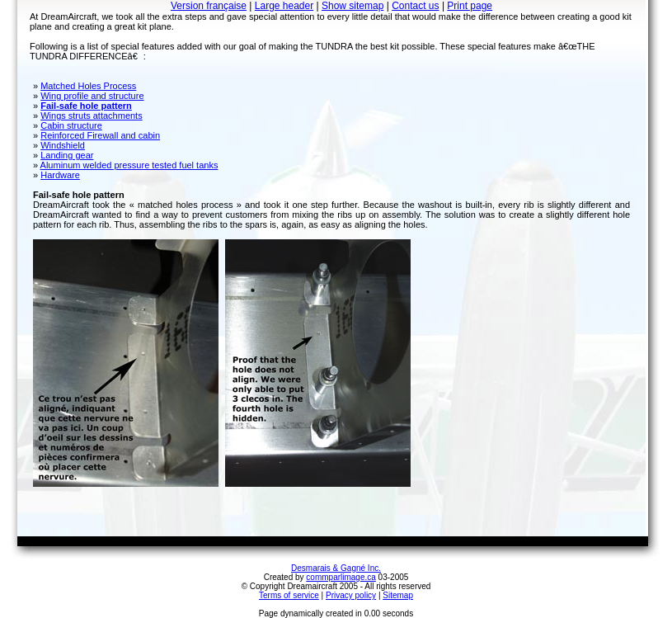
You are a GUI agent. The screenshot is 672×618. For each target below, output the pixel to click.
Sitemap (398, 595)
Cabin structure (71, 125)
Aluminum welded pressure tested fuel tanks (129, 165)
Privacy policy (351, 595)
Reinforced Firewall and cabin (100, 135)
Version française (209, 6)
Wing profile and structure (92, 96)
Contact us (415, 6)
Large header (284, 6)
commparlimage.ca (341, 577)
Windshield (63, 145)
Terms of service (289, 595)
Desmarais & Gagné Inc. (336, 568)
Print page (470, 6)
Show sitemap (352, 6)
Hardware (60, 175)
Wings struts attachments (92, 116)
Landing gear (67, 155)
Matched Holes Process (88, 86)
